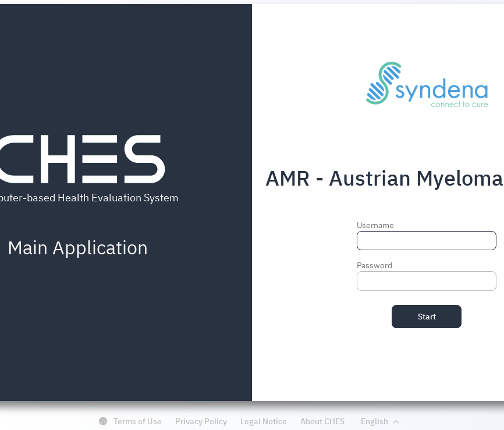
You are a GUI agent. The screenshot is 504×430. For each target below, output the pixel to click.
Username (375, 225)
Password (375, 265)
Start (427, 317)
